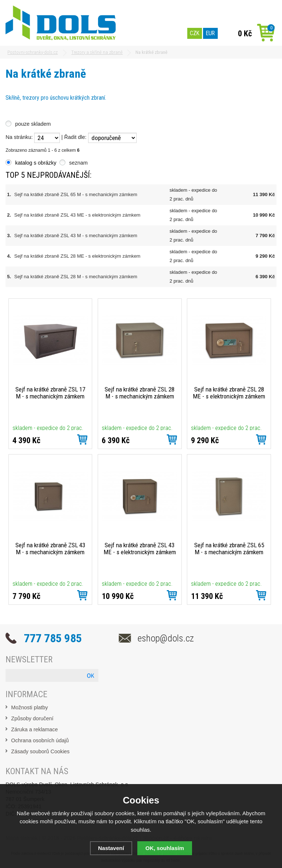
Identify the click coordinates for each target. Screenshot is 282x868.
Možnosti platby (29, 707)
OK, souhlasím (165, 848)
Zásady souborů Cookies (40, 751)
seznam (78, 163)
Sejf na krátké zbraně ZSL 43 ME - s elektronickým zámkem (77, 215)
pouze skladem (33, 124)
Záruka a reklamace (34, 729)
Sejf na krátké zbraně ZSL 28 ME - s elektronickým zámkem (77, 256)
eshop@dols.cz (166, 638)
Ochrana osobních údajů (40, 740)
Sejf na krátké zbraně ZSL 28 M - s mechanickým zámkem (76, 277)
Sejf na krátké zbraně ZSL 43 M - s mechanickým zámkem (76, 236)
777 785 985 (53, 638)
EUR (210, 33)
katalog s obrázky (36, 163)
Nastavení (111, 848)
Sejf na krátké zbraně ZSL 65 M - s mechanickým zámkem (76, 194)
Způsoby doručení (32, 718)
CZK (195, 33)
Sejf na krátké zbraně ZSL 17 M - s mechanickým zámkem (50, 393)
